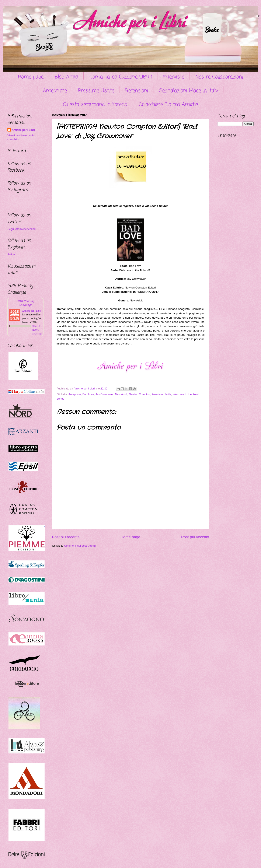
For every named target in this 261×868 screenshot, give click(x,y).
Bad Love (88, 394)
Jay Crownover (105, 394)
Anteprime (55, 91)
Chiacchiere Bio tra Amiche (168, 105)
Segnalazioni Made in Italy (189, 91)
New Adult (121, 394)
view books (37, 334)
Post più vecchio (195, 537)
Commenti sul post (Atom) (80, 546)
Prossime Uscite (96, 91)
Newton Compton (139, 394)
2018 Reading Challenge (25, 303)
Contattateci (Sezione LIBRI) (121, 77)
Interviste (174, 77)
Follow (11, 254)
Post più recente (66, 537)
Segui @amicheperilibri (22, 229)
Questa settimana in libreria (95, 105)
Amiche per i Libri (23, 130)
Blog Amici (67, 77)
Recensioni (137, 91)
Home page (31, 77)
